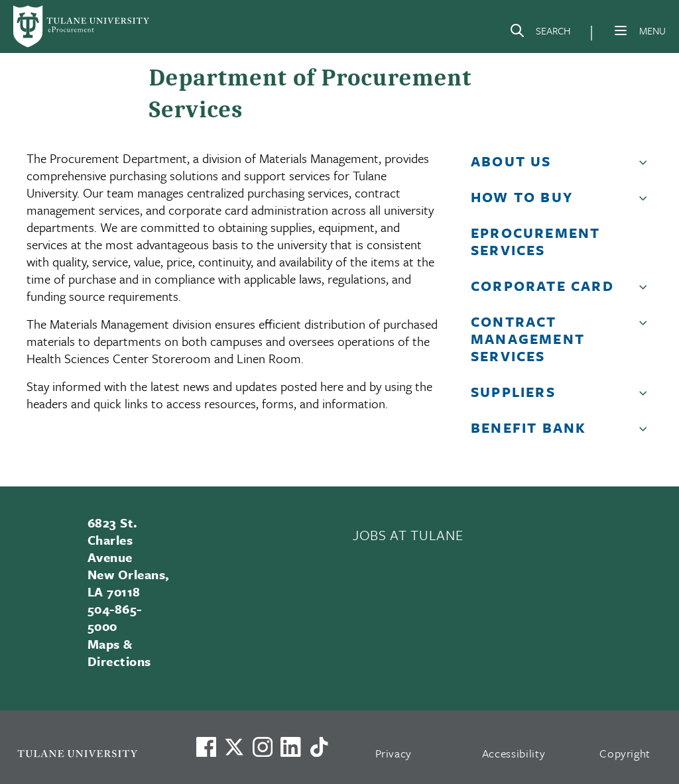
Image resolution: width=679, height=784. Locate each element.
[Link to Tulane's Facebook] (263, 747)
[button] (646, 166)
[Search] (540, 33)
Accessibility (514, 753)
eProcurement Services (535, 241)
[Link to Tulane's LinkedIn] (290, 747)
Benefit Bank (528, 427)
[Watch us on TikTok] (319, 747)
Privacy (394, 753)
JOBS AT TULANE (408, 535)
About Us (511, 161)
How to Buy (522, 197)
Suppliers (513, 392)
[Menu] (621, 30)
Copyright (625, 753)
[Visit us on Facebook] (206, 747)
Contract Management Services (528, 339)
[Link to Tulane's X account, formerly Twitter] (234, 747)
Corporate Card (542, 286)
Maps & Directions (119, 652)
